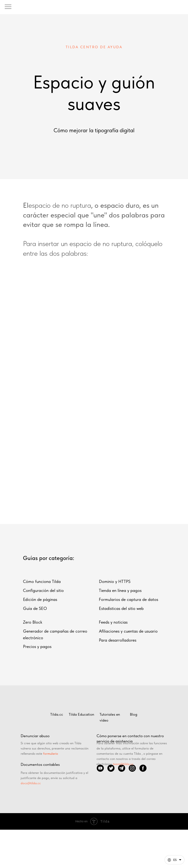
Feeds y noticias (113, 622)
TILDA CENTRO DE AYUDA (94, 47)
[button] (174, 860)
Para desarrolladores (118, 640)
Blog (134, 714)
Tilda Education (81, 714)
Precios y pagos (37, 646)
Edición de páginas (40, 599)
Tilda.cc (57, 714)
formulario (51, 753)
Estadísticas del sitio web (121, 608)
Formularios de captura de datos (128, 599)
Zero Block (33, 622)
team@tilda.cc (123, 764)
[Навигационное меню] (8, 7)
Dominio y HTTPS (115, 581)
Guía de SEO (35, 608)
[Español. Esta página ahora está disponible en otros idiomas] (174, 860)
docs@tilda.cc (31, 783)
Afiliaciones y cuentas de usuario (128, 631)
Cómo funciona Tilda (42, 581)
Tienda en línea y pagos (120, 590)
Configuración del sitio (43, 590)
